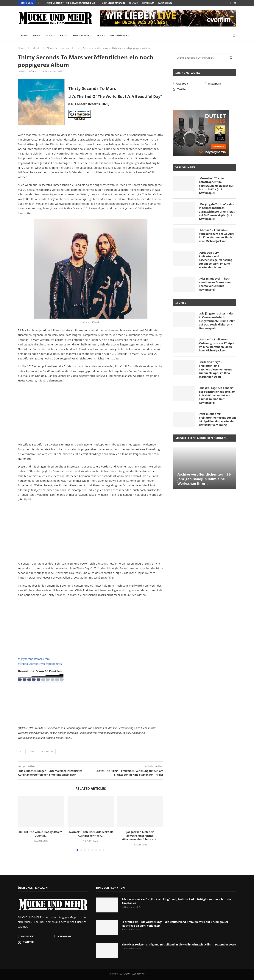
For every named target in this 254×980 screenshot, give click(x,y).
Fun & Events (81, 36)
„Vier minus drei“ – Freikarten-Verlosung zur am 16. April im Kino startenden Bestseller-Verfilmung (217, 419)
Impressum (148, 3)
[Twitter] (235, 3)
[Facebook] (228, 3)
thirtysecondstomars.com (34, 659)
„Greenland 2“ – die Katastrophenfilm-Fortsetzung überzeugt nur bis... (91, 3)
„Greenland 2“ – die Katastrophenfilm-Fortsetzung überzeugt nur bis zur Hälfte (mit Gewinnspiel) (216, 185)
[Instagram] (231, 3)
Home (24, 36)
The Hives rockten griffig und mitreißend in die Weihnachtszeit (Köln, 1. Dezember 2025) (179, 944)
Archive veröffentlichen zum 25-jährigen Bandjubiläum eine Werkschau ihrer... (204, 479)
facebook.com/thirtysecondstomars (40, 664)
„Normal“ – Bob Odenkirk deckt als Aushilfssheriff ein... (91, 834)
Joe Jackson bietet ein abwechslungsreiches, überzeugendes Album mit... (140, 836)
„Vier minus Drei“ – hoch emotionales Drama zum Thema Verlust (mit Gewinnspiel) (215, 284)
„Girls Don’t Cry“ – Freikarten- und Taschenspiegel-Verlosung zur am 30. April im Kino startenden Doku (216, 260)
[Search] (234, 36)
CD (22, 751)
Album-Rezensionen (58, 48)
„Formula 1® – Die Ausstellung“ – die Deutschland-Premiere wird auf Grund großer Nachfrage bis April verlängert (175, 924)
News (37, 36)
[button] (39, 3)
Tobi (33, 71)
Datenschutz (165, 3)
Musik (49, 36)
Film (63, 36)
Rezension (48, 751)
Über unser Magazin (113, 3)
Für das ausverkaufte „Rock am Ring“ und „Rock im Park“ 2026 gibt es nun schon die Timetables (176, 901)
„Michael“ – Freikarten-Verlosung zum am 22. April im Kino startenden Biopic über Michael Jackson (217, 236)
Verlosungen (119, 36)
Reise (100, 36)
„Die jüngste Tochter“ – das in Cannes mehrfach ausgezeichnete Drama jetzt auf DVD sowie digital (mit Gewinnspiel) (217, 211)
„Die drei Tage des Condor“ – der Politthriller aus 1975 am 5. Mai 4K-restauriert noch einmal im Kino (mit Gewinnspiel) (217, 395)
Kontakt (133, 3)
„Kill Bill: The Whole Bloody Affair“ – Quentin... (41, 834)
